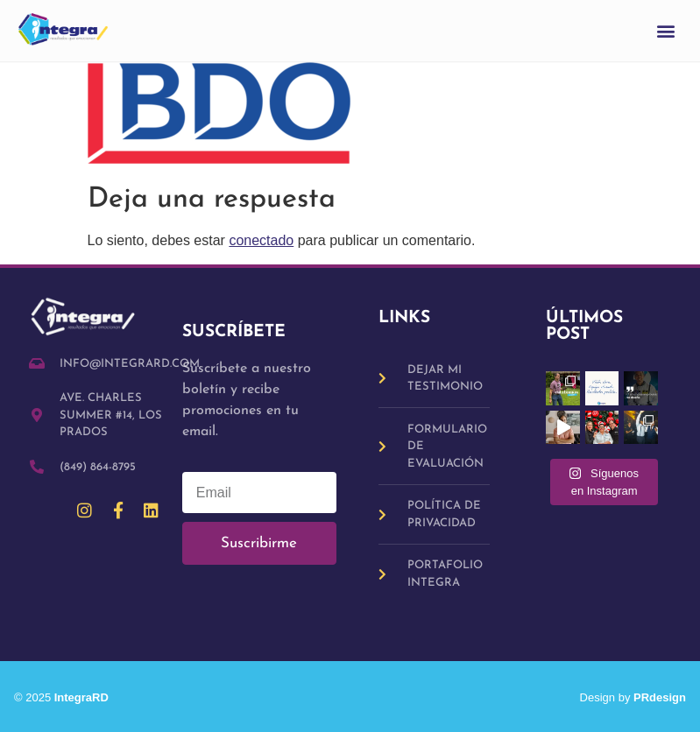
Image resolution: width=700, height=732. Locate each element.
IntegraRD (88, 697)
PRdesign (660, 697)
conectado (261, 240)
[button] (666, 31)
